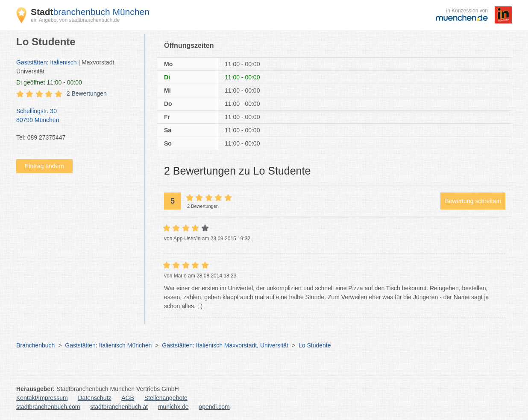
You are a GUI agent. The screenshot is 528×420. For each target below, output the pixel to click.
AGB (128, 398)
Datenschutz (95, 398)
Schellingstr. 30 (76, 116)
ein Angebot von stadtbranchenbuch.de (75, 20)
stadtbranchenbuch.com (48, 407)
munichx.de (173, 407)
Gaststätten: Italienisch (47, 62)
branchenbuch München (90, 12)
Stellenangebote (166, 398)
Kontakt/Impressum (42, 398)
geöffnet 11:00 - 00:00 (49, 82)
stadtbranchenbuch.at (119, 407)
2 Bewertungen (87, 93)
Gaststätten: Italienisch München (108, 345)
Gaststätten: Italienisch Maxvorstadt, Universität (225, 345)
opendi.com (214, 407)
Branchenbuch (35, 345)
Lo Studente (315, 345)
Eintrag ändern (44, 166)
